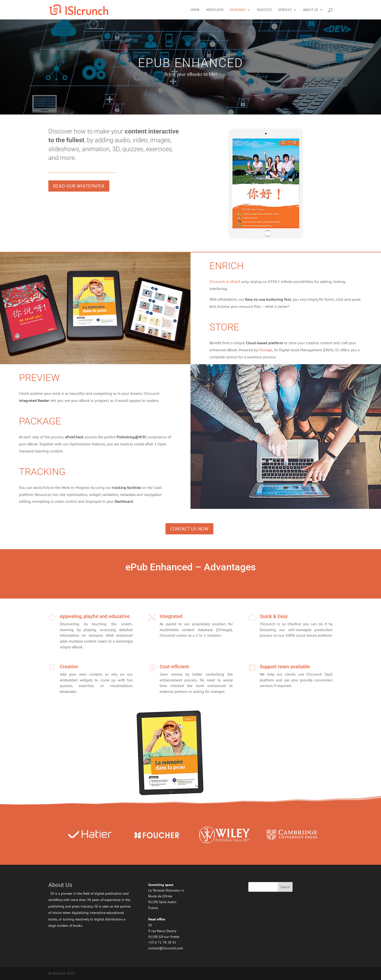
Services (285, 10)
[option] (89, 835)
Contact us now (189, 529)
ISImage (265, 350)
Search (285, 887)
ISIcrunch (238, 10)
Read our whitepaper (79, 186)
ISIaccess (264, 10)
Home (195, 10)
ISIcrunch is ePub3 (225, 282)
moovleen (215, 10)
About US (311, 10)
